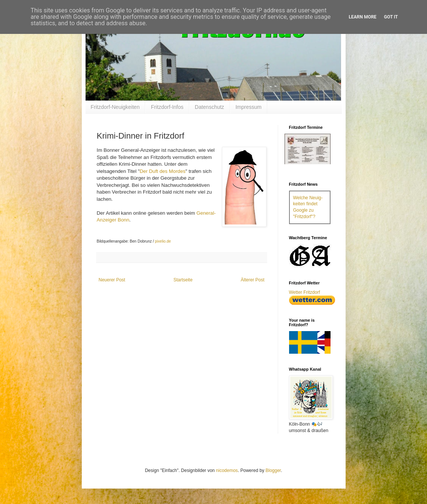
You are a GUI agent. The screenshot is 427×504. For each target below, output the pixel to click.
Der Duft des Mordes (162, 171)
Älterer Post (253, 280)
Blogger (273, 470)
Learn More (363, 17)
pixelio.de (163, 241)
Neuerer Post (112, 280)
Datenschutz (210, 107)
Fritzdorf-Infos (167, 107)
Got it (391, 17)
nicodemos (227, 470)
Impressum (249, 107)
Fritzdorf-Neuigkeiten (115, 107)
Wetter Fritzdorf (305, 292)
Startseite (183, 280)
